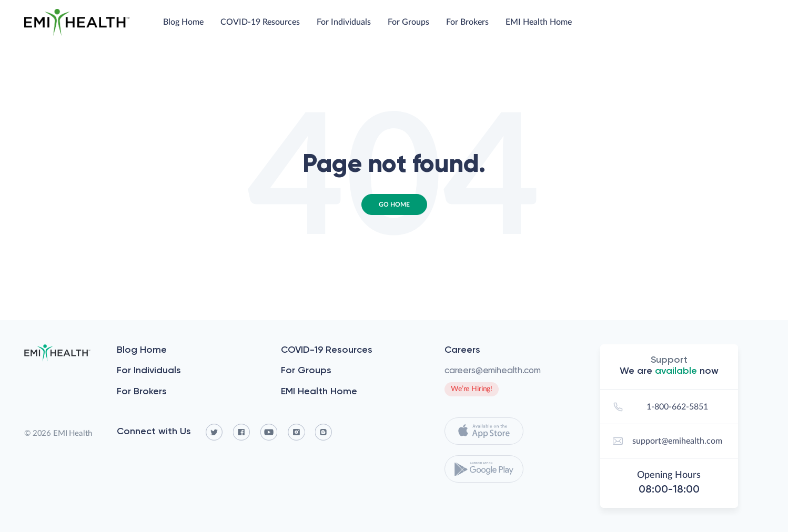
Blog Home (183, 22)
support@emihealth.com (666, 441)
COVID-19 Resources (260, 22)
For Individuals (344, 22)
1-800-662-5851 (659, 407)
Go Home (394, 204)
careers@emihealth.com (492, 370)
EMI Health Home (539, 22)
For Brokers (467, 22)
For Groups (408, 22)
